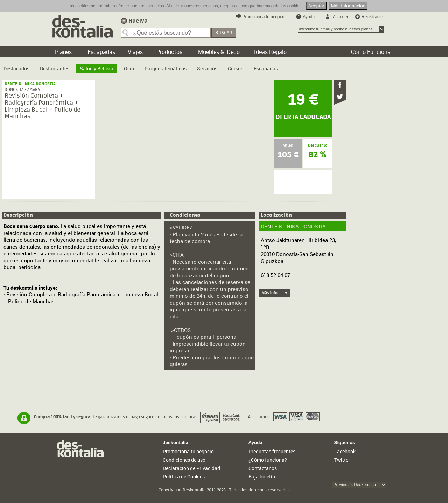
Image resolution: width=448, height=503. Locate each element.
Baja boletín (262, 477)
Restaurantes (55, 68)
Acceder (341, 17)
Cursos (236, 68)
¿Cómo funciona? (268, 460)
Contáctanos (263, 468)
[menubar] (142, 66)
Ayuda (309, 17)
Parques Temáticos (166, 68)
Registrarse (372, 17)
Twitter (342, 460)
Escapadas (266, 68)
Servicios (207, 68)
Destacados (16, 68)
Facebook (345, 451)
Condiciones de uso (184, 460)
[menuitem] (16, 66)
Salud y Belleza (97, 68)
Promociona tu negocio (264, 17)
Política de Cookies (184, 477)
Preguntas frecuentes (272, 451)
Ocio (129, 68)
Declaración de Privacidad (191, 468)
